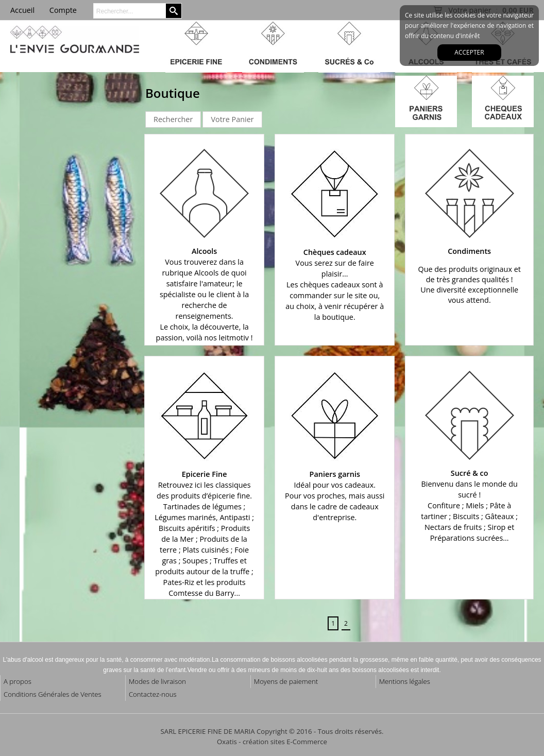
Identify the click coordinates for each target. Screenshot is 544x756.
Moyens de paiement (286, 681)
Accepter (469, 52)
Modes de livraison (157, 681)
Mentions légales (405, 681)
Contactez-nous (153, 694)
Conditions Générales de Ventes (53, 694)
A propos (18, 681)
